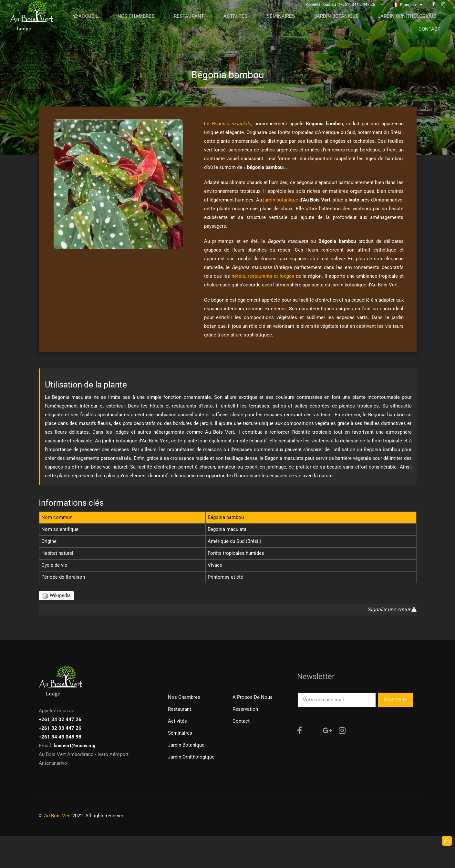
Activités (177, 721)
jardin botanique (281, 200)
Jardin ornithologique (191, 757)
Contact (241, 721)
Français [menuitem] (408, 15)
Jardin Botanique (186, 745)
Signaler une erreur (392, 610)
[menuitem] (408, 15)
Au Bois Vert (57, 816)
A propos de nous (253, 697)
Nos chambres (184, 697)
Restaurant (180, 709)
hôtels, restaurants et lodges (263, 276)
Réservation (245, 709)
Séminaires (180, 733)
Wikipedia (56, 595)
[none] (408, 15)
